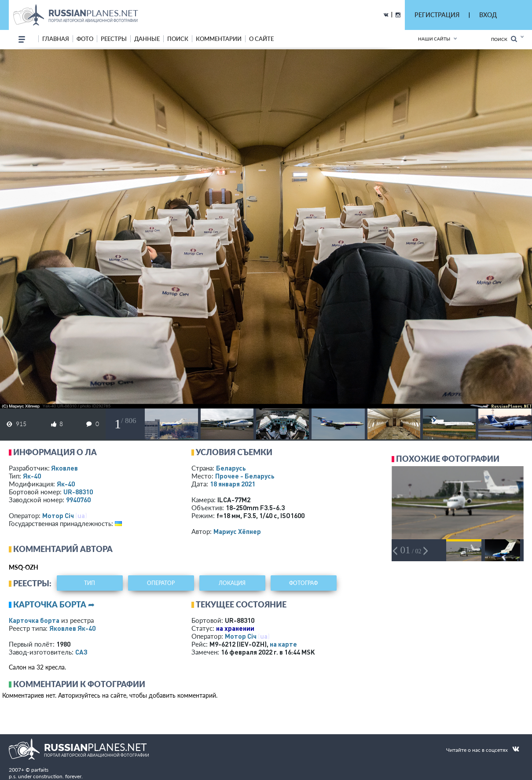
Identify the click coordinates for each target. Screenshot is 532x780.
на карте (283, 644)
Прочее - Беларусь (245, 476)
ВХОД (488, 15)
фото (85, 39)
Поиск (504, 39)
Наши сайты (434, 39)
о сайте (261, 39)
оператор (161, 583)
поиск (178, 39)
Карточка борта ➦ (54, 604)
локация (232, 583)
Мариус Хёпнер (237, 531)
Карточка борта (34, 620)
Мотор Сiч (58, 515)
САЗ (81, 652)
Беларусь (231, 468)
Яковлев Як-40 (72, 628)
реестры (114, 39)
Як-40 (32, 476)
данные (147, 39)
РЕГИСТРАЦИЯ (437, 15)
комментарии (219, 39)
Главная (56, 39)
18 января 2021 (233, 484)
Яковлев (64, 468)
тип (90, 583)
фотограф (303, 583)
